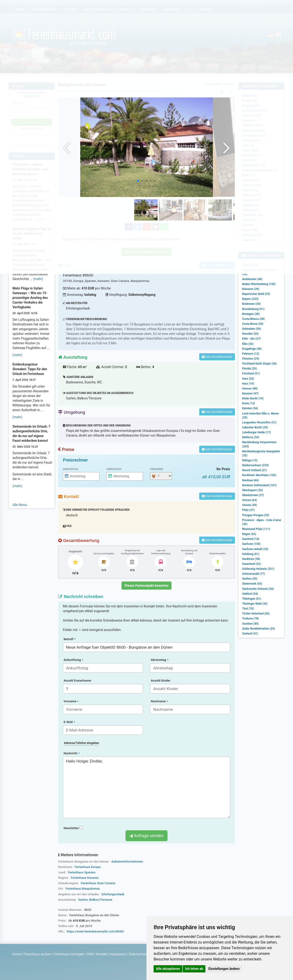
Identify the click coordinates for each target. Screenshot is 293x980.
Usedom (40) (250, 624)
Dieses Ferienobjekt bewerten (147, 586)
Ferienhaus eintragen (69, 954)
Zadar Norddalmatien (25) (258, 629)
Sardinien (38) (251, 559)
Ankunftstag (73, 660)
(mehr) (38, 279)
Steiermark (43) (252, 584)
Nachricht (71, 753)
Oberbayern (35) (252, 490)
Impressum (118, 954)
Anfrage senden (146, 836)
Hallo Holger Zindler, (146, 787)
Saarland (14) (251, 539)
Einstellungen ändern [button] (224, 969)
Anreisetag (71, 469)
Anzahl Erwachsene (77, 681)
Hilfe (90, 954)
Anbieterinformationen (127, 862)
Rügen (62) (249, 534)
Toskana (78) (250, 619)
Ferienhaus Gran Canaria (98, 883)
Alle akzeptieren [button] (168, 969)
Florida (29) (249, 369)
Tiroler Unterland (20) (256, 614)
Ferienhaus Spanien (82, 872)
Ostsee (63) (250, 500)
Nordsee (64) (250, 480)
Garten (83, 900)
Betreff (69, 639)
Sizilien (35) (250, 579)
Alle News (20, 505)
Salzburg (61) (251, 554)
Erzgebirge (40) (252, 349)
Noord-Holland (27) (254, 470)
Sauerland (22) (252, 564)
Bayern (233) (250, 299)
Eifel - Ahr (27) (251, 339)
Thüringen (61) (252, 599)
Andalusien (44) (252, 279)
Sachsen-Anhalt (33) (255, 549)
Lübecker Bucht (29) (255, 427)
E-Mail (69, 722)
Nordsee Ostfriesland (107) (259, 485)
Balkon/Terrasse (101, 900)
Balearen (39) (251, 289)
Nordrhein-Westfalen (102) (259, 475)
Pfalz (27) (248, 510)
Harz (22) (248, 379)
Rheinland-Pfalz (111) (256, 529)
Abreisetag (114, 469)
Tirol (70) (248, 609)
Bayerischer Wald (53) (256, 294)
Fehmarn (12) (251, 354)
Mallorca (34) (251, 437)
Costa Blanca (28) (253, 319)
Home (17, 954)
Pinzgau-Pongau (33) (256, 515)
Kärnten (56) (250, 408)
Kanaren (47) (250, 394)
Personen (157, 469)
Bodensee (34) (251, 304)
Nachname (159, 701)
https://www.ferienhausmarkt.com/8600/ (95, 931)
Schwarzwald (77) (253, 574)
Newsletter (73, 828)
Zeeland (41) (250, 634)
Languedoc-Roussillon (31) (259, 422)
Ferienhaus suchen (37, 954)
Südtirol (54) (250, 594)
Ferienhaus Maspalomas (83, 889)
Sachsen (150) (251, 544)
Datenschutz (138, 954)
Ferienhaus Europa (88, 867)
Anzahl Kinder (161, 681)
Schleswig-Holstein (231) (258, 569)
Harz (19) (248, 384)
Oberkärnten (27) (253, 495)
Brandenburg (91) (253, 309)
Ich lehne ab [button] (194, 969)
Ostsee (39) (250, 505)
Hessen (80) (250, 389)
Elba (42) (248, 344)
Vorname (71, 701)
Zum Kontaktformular (217, 357)
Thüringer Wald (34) (255, 604)
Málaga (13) (250, 460)
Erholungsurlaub (113, 894)
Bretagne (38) (251, 314)
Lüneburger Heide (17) (256, 432)
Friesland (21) (251, 374)
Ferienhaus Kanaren (85, 878)
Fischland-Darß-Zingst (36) (259, 364)
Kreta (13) (248, 403)
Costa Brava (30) (253, 324)
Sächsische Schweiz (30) (258, 589)
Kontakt (102, 954)
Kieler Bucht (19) (253, 398)
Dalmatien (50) (252, 329)
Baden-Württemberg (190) (259, 284)
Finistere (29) (251, 359)
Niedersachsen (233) (255, 465)
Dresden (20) (250, 334)
